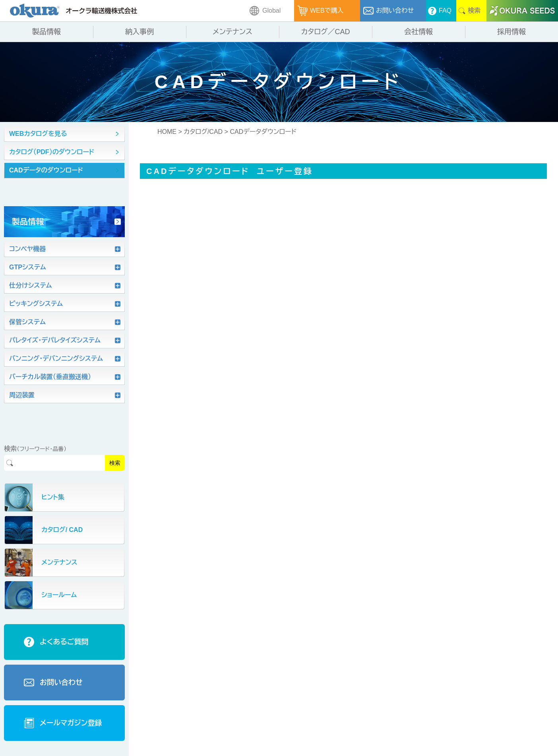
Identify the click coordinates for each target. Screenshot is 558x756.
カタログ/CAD (203, 132)
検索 (115, 463)
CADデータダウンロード (263, 132)
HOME (167, 132)
